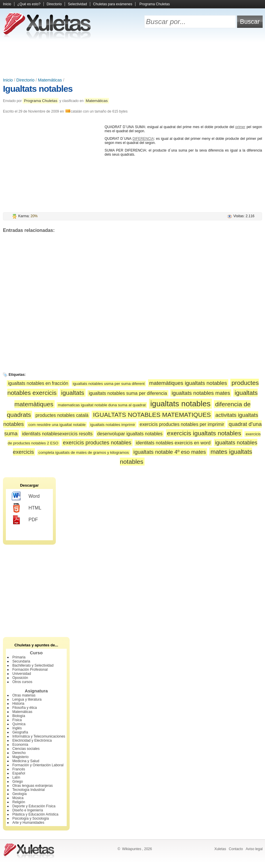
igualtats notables (180, 404)
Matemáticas (50, 80)
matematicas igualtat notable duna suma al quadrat (102, 405)
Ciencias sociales (26, 749)
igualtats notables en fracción (38, 383)
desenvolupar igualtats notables (130, 434)
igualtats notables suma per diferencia (128, 393)
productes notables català (62, 415)
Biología (19, 716)
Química (19, 724)
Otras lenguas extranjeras (32, 786)
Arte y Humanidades (28, 823)
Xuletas (220, 849)
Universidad (22, 674)
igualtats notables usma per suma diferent (109, 384)
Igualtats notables (38, 89)
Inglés (17, 728)
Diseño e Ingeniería (28, 810)
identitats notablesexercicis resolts (57, 434)
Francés (19, 769)
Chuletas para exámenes (113, 4)
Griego (18, 782)
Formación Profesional (30, 670)
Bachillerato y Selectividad (33, 665)
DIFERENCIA (143, 139)
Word (26, 496)
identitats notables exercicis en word (173, 443)
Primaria (19, 657)
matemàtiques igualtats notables (188, 383)
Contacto (236, 849)
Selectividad (77, 4)
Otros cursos (22, 682)
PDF (25, 520)
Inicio (7, 4)
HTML (27, 508)
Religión (19, 802)
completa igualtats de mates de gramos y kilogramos (84, 452)
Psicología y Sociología (31, 818)
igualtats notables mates (201, 393)
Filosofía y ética (25, 708)
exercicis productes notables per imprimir (182, 424)
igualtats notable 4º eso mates (170, 452)
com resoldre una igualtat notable (57, 425)
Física (17, 720)
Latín (16, 777)
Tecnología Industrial (28, 790)
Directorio (54, 4)
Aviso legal (254, 849)
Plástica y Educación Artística (35, 814)
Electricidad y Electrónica (32, 740)
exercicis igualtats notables (204, 433)
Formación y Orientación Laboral (38, 765)
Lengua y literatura (27, 699)
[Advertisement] (132, 59)
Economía (20, 745)
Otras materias (24, 695)
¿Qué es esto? (29, 4)
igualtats (73, 393)
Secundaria (21, 661)
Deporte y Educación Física (34, 806)
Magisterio (20, 757)
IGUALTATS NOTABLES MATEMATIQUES (152, 415)
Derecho (19, 753)
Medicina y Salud (26, 761)
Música (18, 798)
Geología (20, 794)
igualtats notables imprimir (113, 425)
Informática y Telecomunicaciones (39, 736)
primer (240, 127)
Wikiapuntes (131, 849)
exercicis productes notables (97, 443)
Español (19, 773)
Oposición (20, 678)
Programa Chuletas (155, 4)
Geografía (20, 732)
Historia (18, 704)
